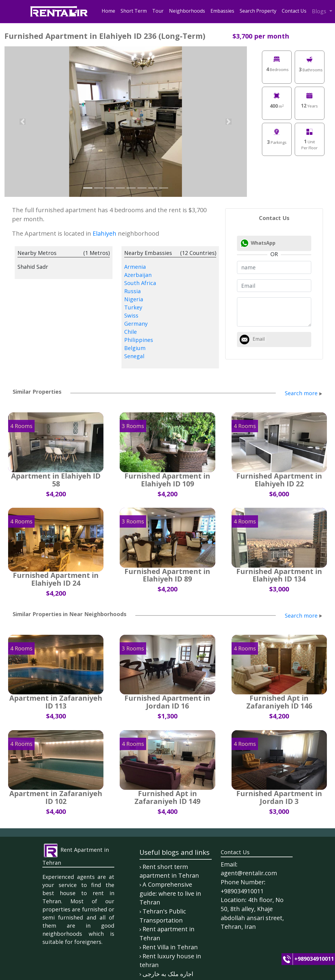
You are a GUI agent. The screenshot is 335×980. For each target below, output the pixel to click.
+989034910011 (314, 959)
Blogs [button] (320, 11)
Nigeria (134, 299)
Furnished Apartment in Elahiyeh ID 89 (167, 575)
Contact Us (294, 11)
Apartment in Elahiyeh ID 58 (56, 480)
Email (259, 339)
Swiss (131, 315)
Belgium (135, 348)
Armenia (135, 267)
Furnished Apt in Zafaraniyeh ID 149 (167, 797)
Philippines (139, 340)
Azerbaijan (138, 275)
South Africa (140, 283)
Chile (131, 332)
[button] (23, 122)
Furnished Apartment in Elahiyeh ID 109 (167, 480)
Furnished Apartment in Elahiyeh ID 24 (56, 579)
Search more (301, 393)
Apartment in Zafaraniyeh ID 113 (56, 702)
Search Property (258, 11)
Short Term (134, 11)
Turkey (133, 307)
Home (108, 11)
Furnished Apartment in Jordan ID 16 (167, 702)
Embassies (222, 11)
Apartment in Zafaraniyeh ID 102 (56, 797)
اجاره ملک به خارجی (168, 974)
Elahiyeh (104, 233)
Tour (158, 11)
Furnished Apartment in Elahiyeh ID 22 (279, 480)
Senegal (134, 356)
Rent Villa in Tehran (170, 947)
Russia (132, 291)
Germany (136, 324)
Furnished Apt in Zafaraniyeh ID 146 (279, 702)
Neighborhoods (187, 11)
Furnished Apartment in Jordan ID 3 (279, 797)
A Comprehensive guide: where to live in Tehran (170, 893)
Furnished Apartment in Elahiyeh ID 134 (279, 575)
